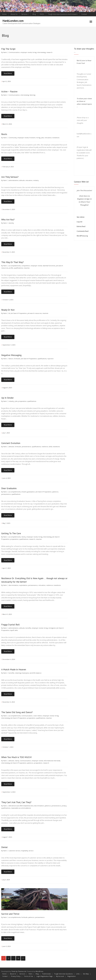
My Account (60, 976)
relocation (48, 138)
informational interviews (52, 761)
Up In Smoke (7, 398)
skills (51, 447)
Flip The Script (8, 49)
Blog (34, 14)
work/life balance (36, 673)
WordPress (39, 971)
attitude (22, 180)
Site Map (86, 974)
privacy (64, 806)
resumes (27, 268)
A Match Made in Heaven (14, 669)
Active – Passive (9, 91)
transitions (56, 138)
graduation (31, 492)
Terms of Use (28, 976)
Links (78, 974)
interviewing (41, 52)
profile (11, 268)
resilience (45, 447)
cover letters (38, 716)
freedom (32, 138)
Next (23, 958)
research (49, 52)
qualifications (18, 268)
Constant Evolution (11, 443)
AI (9, 313)
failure (11, 359)
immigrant (52, 628)
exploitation (23, 585)
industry (36, 180)
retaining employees (22, 673)
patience (55, 492)
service (31, 851)
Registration (72, 976)
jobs (42, 138)
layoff (12, 630)
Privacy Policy (16, 976)
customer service (14, 851)
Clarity (23, 537)
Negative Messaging (11, 355)
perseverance (26, 447)
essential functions (49, 266)
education (29, 180)
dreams (24, 492)
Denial (4, 847)
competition (26, 266)
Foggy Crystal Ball (10, 625)
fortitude (17, 359)
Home (4, 14)
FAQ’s (42, 14)
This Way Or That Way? (12, 262)
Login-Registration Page (45, 976)
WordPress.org (82, 236)
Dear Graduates (9, 488)
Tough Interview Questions (63, 974)
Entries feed (81, 226)
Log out (79, 222)
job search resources (34, 313)
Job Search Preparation (19, 313)
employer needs (26, 52)
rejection (50, 359)
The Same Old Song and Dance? (17, 712)
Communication (14, 52)
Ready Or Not (8, 310)
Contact (84, 14)
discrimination (14, 585)
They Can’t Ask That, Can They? (16, 802)
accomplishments (15, 266)
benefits (28, 628)
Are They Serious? (10, 177)
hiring (34, 52)
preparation (22, 401)
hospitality (25, 851)
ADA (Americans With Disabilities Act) (21, 806)
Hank (5, 52)
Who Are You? (8, 220)
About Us (14, 14)
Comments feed (83, 231)
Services (24, 14)
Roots (4, 134)
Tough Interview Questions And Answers (63, 14)
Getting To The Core (11, 533)
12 (18, 958)
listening (32, 95)
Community (13, 138)
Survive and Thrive (10, 914)
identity (11, 223)
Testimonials (46, 974)
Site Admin (81, 217)
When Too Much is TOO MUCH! (16, 757)
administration (14, 180)
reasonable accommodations (21, 808)
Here (85, 196)
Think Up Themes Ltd (19, 971)
